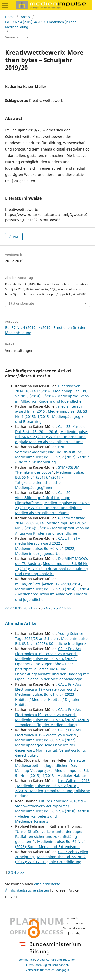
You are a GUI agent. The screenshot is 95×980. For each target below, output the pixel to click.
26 (56, 608)
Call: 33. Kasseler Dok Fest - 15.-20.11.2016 (51, 429)
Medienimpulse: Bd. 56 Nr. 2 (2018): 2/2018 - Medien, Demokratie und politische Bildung (53, 791)
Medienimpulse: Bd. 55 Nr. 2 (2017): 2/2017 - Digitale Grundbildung (52, 460)
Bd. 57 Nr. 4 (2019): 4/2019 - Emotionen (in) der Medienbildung (40, 24)
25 (51, 608)
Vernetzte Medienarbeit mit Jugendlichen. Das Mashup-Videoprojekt (50, 765)
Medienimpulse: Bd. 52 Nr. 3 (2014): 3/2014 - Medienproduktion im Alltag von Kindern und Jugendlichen (52, 396)
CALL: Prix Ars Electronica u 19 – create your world (48, 651)
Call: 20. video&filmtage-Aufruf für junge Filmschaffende (43, 498)
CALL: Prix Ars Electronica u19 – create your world (48, 712)
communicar (27, 960)
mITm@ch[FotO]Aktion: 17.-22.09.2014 (48, 584)
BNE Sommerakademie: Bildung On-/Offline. (50, 449)
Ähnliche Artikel (21, 623)
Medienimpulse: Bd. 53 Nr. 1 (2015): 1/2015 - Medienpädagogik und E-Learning (51, 416)
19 (20, 608)
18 (15, 608)
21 (30, 608)
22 (35, 608)
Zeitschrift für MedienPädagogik (48, 970)
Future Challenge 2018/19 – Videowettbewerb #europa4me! (51, 803)
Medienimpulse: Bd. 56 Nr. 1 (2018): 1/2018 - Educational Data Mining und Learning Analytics (52, 569)
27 (61, 608)
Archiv (25, 17)
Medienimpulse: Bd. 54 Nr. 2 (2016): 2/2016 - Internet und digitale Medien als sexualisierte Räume (52, 437)
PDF (16, 237)
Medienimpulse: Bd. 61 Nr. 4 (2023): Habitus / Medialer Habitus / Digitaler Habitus (47, 699)
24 (46, 608)
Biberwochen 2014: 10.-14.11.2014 (48, 388)
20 (25, 608)
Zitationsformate (21, 303)
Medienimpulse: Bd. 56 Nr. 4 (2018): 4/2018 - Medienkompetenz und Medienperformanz (52, 816)
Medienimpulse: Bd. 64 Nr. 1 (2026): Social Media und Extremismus (51, 844)
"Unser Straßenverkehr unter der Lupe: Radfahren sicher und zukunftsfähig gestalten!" (49, 836)
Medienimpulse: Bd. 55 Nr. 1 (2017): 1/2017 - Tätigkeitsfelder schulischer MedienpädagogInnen (50, 480)
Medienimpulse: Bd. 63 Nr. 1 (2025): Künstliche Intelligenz (52, 641)
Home (10, 17)
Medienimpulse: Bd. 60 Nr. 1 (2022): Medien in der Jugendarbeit (46, 551)
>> (69, 608)
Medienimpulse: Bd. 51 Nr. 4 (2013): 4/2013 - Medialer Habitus (52, 773)
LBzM (30, 965)
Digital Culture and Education (56, 960)
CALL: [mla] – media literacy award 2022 (48, 541)
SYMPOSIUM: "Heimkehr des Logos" (48, 470)
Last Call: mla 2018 (74, 781)
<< (7, 608)
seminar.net (60, 965)
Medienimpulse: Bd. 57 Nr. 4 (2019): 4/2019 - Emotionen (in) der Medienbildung (52, 722)
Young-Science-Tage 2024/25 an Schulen (50, 636)
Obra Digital (43, 965)
